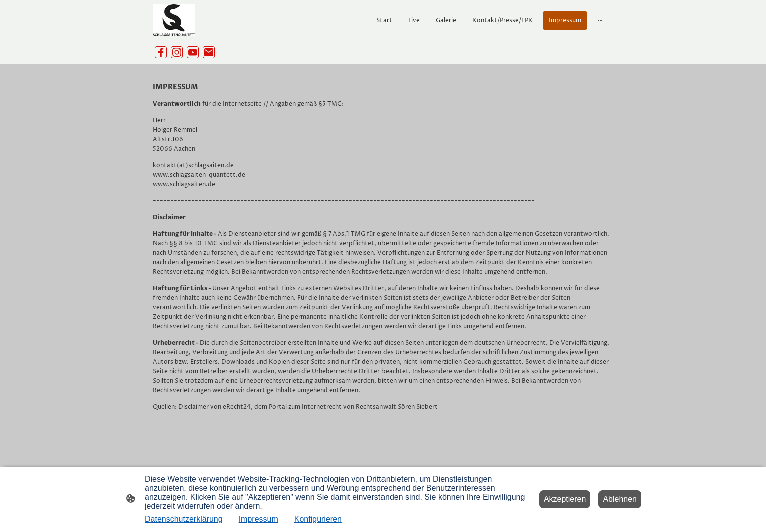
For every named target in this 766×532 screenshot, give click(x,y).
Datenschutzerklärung (184, 519)
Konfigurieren (318, 519)
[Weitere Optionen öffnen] (600, 20)
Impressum (259, 519)
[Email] (209, 52)
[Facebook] (161, 52)
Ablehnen (620, 499)
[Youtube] (193, 52)
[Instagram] (177, 52)
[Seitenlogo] (174, 20)
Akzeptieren (565, 499)
